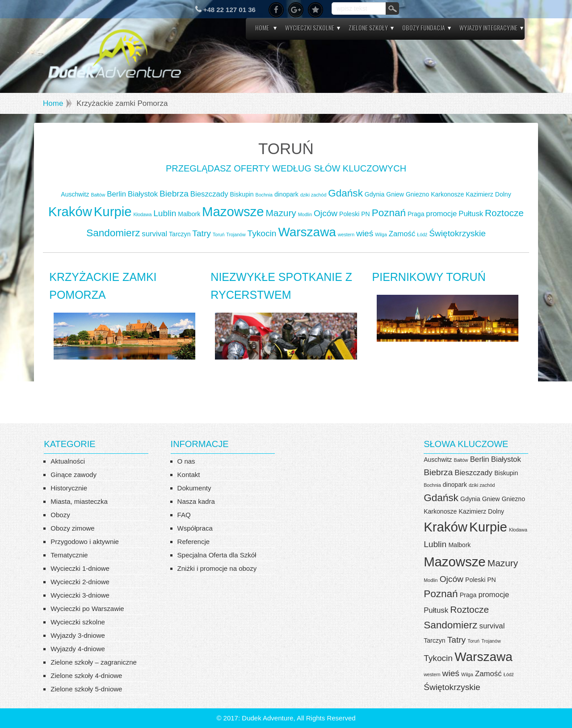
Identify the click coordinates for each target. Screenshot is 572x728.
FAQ (184, 515)
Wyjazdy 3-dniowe (78, 635)
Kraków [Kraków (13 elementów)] (70, 211)
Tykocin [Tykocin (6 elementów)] (262, 233)
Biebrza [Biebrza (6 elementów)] (174, 194)
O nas (186, 461)
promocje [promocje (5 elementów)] (441, 214)
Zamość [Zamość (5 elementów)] (402, 234)
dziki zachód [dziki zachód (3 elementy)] (313, 195)
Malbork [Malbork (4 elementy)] (189, 214)
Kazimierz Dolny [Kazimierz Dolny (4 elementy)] (488, 194)
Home (262, 27)
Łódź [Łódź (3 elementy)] (422, 234)
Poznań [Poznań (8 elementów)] (389, 213)
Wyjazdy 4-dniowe (78, 649)
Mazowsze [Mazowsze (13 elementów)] (233, 211)
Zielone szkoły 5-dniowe (86, 689)
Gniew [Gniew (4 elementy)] (395, 194)
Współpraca (195, 528)
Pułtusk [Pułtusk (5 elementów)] (471, 214)
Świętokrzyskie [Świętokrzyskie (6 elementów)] (457, 233)
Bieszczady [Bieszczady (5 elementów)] (209, 194)
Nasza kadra (196, 501)
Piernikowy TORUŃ (429, 277)
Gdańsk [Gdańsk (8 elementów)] (345, 193)
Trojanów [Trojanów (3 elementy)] (236, 234)
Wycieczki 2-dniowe (80, 582)
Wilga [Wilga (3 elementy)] (381, 234)
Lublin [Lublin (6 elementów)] (165, 213)
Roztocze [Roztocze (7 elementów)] (504, 213)
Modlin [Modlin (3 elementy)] (305, 214)
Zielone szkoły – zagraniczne (94, 662)
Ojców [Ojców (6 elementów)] (326, 213)
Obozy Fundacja (424, 27)
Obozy (60, 515)
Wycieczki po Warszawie (87, 609)
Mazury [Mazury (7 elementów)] (281, 213)
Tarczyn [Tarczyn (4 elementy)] (180, 234)
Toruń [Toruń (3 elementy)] (219, 234)
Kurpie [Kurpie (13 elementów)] (113, 211)
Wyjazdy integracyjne (488, 27)
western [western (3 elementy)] (346, 234)
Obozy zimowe (72, 528)
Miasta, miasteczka (79, 501)
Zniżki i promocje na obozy (217, 568)
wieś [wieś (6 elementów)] (365, 233)
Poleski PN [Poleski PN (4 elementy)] (355, 214)
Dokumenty (194, 488)
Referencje (194, 542)
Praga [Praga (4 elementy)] (416, 214)
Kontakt (189, 475)
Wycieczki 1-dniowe (80, 568)
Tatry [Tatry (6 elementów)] (201, 233)
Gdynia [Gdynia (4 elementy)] (375, 194)
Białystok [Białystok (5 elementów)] (143, 194)
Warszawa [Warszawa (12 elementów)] (307, 232)
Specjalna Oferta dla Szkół (217, 555)
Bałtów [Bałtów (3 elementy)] (98, 195)
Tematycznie (69, 555)
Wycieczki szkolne (310, 27)
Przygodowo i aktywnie (85, 542)
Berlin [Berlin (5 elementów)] (116, 194)
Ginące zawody (74, 475)
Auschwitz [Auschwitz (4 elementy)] (75, 194)
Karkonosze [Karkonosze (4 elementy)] (447, 194)
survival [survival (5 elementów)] (154, 234)
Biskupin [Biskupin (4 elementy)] (242, 194)
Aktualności (68, 461)
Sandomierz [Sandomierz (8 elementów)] (113, 233)
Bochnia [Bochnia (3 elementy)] (264, 195)
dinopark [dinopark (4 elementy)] (286, 194)
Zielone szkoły (368, 27)
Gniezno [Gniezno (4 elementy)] (417, 194)
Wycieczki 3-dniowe (80, 595)
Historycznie (69, 488)
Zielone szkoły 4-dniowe (86, 676)
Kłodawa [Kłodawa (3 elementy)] (142, 214)
